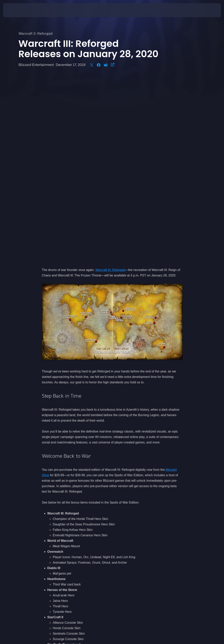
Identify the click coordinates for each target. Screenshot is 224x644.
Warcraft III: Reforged (110, 86)
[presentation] (15, 10)
